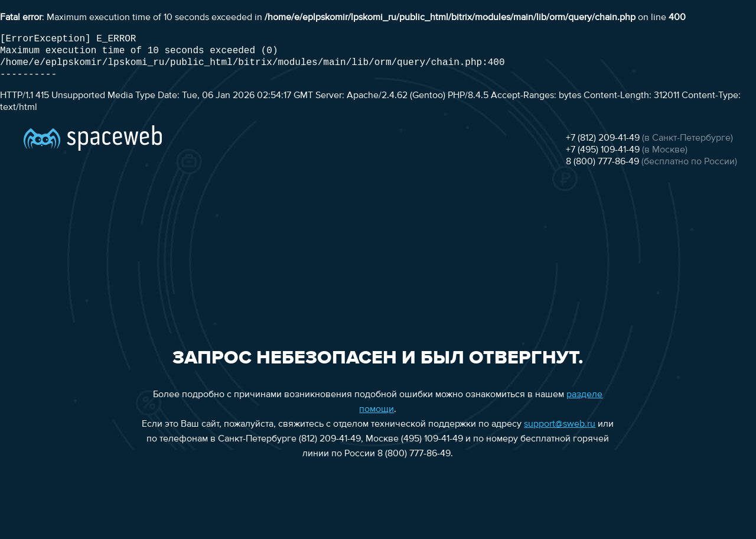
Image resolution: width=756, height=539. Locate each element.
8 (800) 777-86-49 (602, 162)
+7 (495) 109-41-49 (603, 150)
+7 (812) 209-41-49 (603, 138)
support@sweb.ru (560, 424)
